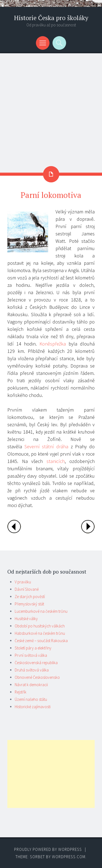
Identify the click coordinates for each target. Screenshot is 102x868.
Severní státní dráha (46, 447)
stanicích (56, 461)
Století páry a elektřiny (33, 648)
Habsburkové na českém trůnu (40, 633)
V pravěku (23, 582)
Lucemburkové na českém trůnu (41, 611)
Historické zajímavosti (33, 707)
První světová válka (31, 655)
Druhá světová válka (32, 670)
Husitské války (26, 619)
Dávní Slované (27, 589)
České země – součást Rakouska (41, 641)
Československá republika (36, 663)
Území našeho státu (31, 699)
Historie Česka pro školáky (51, 18)
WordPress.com (69, 857)
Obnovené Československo (37, 677)
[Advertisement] (51, 107)
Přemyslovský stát (29, 604)
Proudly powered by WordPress (48, 849)
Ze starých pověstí (30, 597)
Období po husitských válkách (40, 626)
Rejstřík (21, 692)
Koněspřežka (53, 344)
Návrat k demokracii (31, 685)
